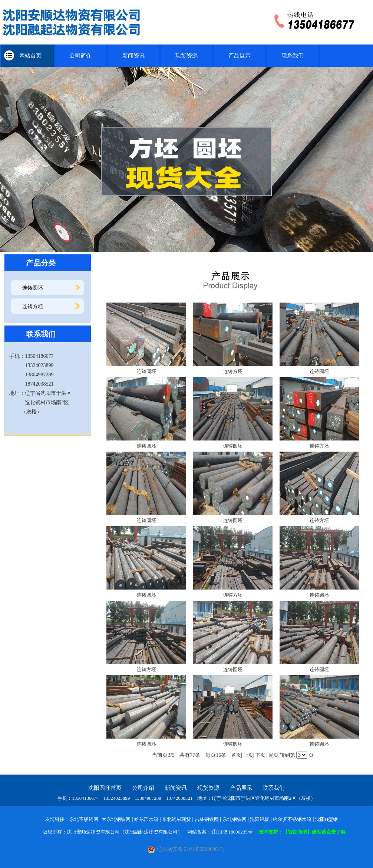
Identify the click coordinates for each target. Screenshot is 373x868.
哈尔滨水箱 (146, 819)
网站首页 (28, 56)
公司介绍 (143, 788)
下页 (260, 755)
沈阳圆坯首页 (105, 788)
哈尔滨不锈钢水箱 (292, 819)
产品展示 (240, 56)
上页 (248, 755)
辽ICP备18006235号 (232, 832)
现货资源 (186, 56)
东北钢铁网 (235, 819)
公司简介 (80, 56)
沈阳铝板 (260, 819)
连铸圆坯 (33, 288)
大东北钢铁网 (116, 819)
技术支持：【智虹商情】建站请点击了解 (302, 832)
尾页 (274, 755)
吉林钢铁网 (207, 819)
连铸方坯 (33, 306)
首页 (236, 755)
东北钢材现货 (176, 819)
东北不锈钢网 (84, 819)
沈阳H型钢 (326, 819)
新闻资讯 (133, 56)
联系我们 (293, 56)
